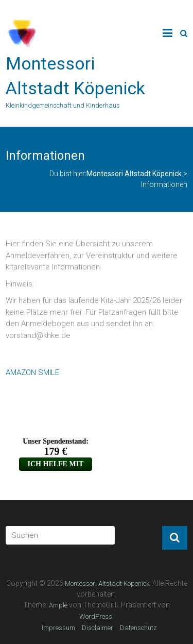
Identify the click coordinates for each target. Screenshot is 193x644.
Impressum (58, 628)
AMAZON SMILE (32, 372)
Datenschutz (138, 628)
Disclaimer (98, 628)
